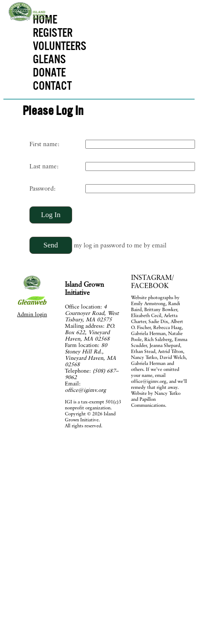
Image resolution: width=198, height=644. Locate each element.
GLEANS (49, 59)
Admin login (32, 314)
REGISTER (53, 32)
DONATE (49, 72)
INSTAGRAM (151, 278)
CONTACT (52, 85)
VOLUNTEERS (58, 46)
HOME (45, 19)
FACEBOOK (150, 286)
